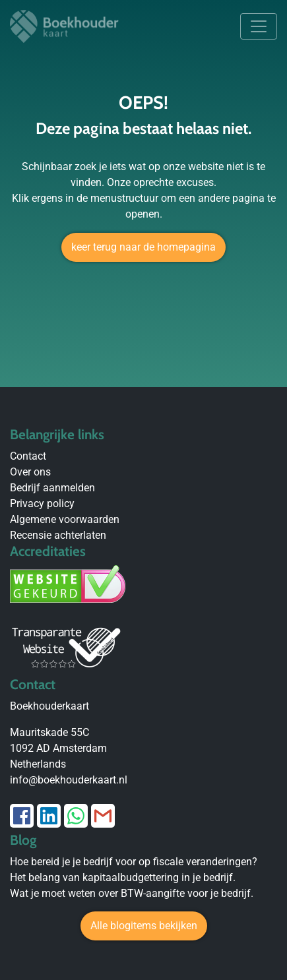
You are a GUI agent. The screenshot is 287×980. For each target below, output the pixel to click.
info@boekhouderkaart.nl (69, 780)
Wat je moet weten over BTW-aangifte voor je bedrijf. (132, 893)
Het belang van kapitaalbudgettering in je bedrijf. (123, 877)
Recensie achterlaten (58, 535)
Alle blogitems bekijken (144, 926)
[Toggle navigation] (259, 26)
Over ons (30, 472)
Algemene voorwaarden (65, 519)
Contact (28, 456)
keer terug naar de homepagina (143, 247)
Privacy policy (42, 504)
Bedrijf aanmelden (52, 488)
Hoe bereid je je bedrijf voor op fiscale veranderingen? (134, 862)
